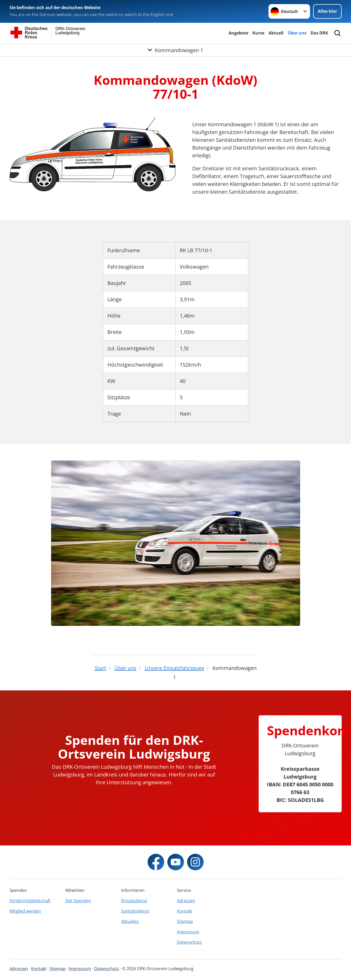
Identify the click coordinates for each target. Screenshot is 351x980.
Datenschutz (189, 942)
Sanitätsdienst (135, 911)
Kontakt (185, 911)
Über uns (297, 33)
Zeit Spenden (78, 901)
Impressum (188, 932)
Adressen (186, 901)
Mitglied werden (25, 911)
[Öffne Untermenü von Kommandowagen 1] (175, 50)
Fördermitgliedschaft (30, 901)
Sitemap (185, 921)
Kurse (258, 33)
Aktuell (276, 33)
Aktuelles (130, 921)
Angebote (238, 33)
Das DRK (319, 33)
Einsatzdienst (134, 901)
